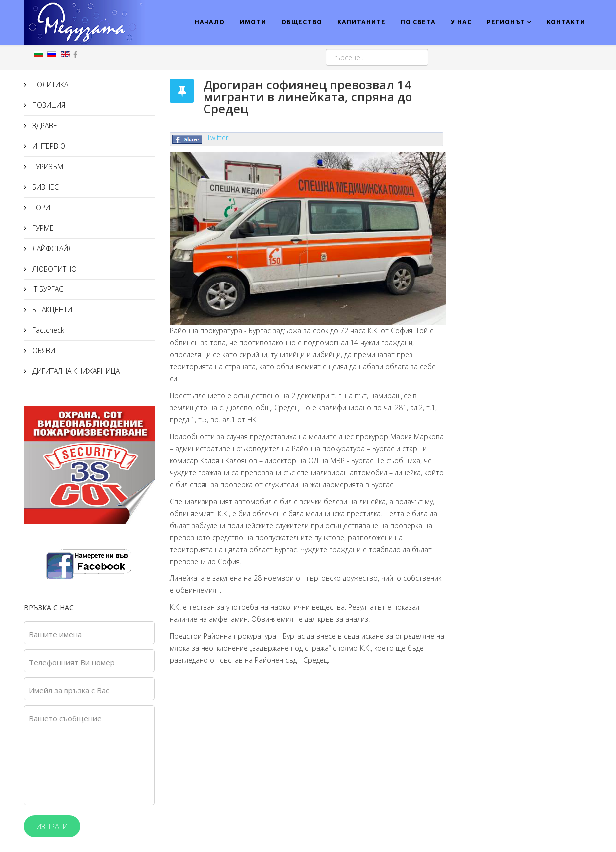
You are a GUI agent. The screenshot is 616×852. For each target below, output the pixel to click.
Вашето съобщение (65, 718)
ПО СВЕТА (418, 22)
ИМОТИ (253, 22)
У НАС (461, 22)
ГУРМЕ (42, 228)
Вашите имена (55, 634)
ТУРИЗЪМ (47, 166)
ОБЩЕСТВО (302, 22)
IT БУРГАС (47, 289)
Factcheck (47, 330)
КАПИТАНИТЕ (361, 22)
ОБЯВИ (43, 351)
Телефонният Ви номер (72, 662)
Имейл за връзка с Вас (69, 690)
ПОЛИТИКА (49, 85)
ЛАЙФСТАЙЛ (52, 248)
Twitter (218, 138)
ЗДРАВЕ (44, 126)
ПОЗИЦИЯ (48, 105)
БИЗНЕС (45, 187)
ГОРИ (40, 207)
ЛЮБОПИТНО (54, 269)
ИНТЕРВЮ (48, 146)
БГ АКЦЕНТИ (51, 310)
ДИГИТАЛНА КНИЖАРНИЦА (75, 371)
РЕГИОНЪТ (506, 22)
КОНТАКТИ (566, 22)
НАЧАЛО (210, 22)
